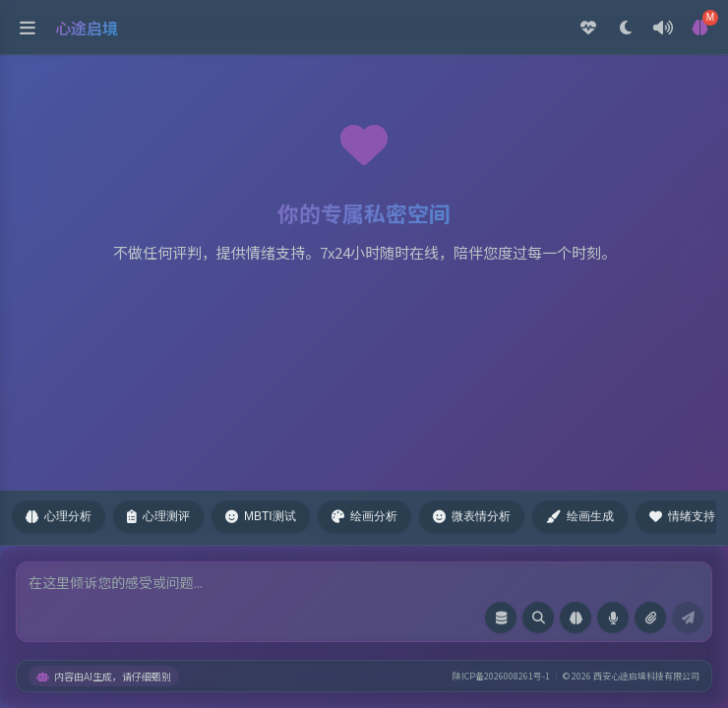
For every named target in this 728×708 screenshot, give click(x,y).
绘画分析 (364, 516)
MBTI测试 (261, 516)
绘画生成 (580, 516)
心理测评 (158, 516)
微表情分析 (472, 516)
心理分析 (59, 516)
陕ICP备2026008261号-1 (501, 676)
